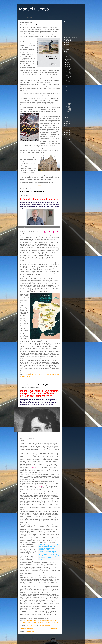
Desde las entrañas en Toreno (69, 97)
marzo (68, 114)
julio (68, 64)
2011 (67, 136)
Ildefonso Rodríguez (35, 467)
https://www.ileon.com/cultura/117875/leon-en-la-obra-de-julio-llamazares (40, 375)
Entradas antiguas (55, 629)
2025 (67, 44)
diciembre (69, 53)
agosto (68, 63)
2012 (67, 134)
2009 (67, 140)
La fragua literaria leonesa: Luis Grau (69, 92)
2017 (67, 125)
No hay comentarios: (46, 185)
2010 (67, 138)
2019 (67, 122)
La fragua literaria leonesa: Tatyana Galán (69, 102)
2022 (67, 50)
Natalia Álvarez (38, 486)
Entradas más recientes (27, 629)
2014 (67, 131)
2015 (67, 129)
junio (68, 66)
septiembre (69, 60)
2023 (67, 48)
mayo (68, 68)
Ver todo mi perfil (68, 39)
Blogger (58, 640)
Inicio (42, 629)
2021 (67, 52)
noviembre (69, 55)
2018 (67, 124)
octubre (68, 58)
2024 (67, 46)
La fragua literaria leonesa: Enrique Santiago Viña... (69, 109)
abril (68, 70)
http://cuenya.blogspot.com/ (72, 37)
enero (68, 118)
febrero (68, 116)
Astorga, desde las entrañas (29, 25)
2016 (67, 127)
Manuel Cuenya (34, 9)
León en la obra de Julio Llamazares (32, 191)
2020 (67, 120)
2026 (67, 43)
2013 (67, 133)
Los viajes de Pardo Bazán (69, 88)
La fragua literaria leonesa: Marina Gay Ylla (34, 385)
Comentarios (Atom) (30, 632)
